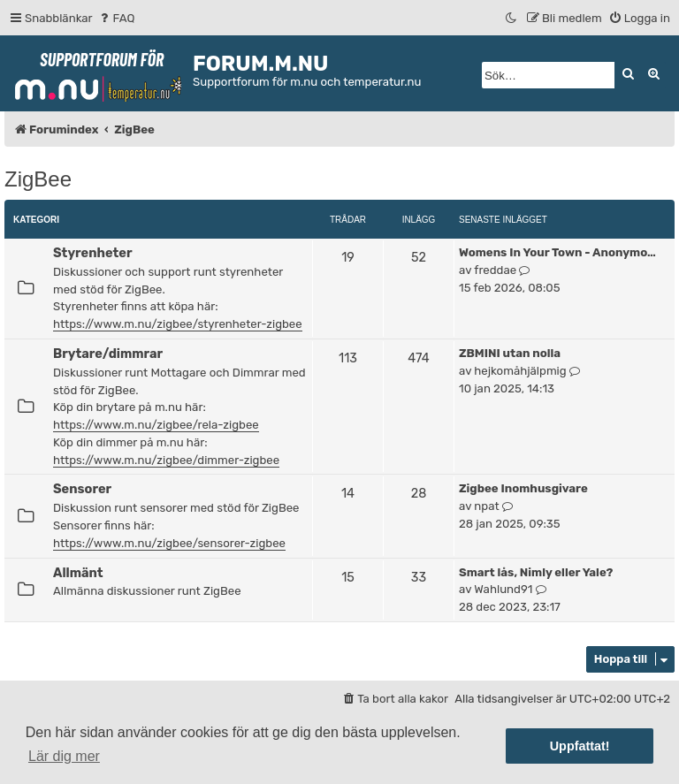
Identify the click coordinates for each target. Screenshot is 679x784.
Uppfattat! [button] (580, 746)
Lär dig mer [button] (64, 756)
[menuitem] (116, 18)
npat (486, 506)
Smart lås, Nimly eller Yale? (536, 572)
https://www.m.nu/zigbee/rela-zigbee (156, 425)
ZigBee (38, 179)
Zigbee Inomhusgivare (523, 488)
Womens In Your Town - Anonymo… (557, 252)
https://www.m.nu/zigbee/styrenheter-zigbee (178, 324)
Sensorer (82, 489)
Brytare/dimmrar (108, 354)
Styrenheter (93, 253)
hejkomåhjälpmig (520, 371)
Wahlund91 (503, 589)
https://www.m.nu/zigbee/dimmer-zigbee (166, 460)
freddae (495, 270)
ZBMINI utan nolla (510, 353)
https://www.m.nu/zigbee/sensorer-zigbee (169, 543)
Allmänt (78, 573)
